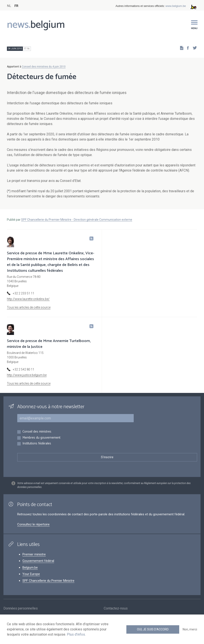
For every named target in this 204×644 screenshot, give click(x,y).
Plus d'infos (76, 634)
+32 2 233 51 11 (24, 293)
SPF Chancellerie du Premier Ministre (48, 581)
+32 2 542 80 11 (24, 369)
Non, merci (190, 629)
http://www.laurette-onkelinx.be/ (28, 299)
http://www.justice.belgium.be (27, 375)
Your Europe (31, 574)
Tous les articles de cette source (29, 307)
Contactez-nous (116, 609)
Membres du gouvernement (41, 438)
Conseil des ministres (37, 432)
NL (9, 6)
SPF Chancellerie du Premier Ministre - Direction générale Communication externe (77, 220)
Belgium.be (30, 567)
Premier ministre (34, 554)
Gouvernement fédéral (38, 561)
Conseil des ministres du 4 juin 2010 (44, 67)
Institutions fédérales (37, 444)
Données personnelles (21, 609)
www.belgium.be (176, 6)
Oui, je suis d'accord (153, 629)
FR (16, 6)
